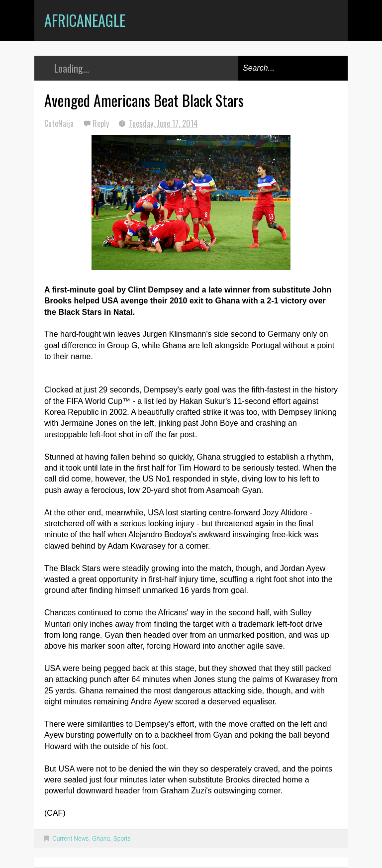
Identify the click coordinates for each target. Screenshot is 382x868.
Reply (102, 123)
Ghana (101, 839)
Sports (122, 839)
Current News (70, 839)
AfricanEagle (85, 20)
